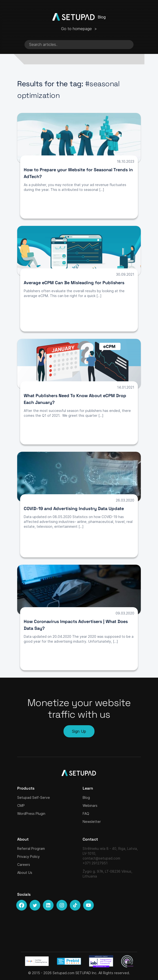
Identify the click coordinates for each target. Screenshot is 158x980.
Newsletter (92, 822)
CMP (21, 805)
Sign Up (79, 731)
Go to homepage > (79, 29)
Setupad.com (63, 973)
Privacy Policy (28, 856)
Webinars (90, 805)
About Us (25, 873)
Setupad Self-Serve (34, 797)
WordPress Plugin (31, 814)
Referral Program (31, 848)
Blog (86, 797)
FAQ (86, 814)
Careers (24, 865)
